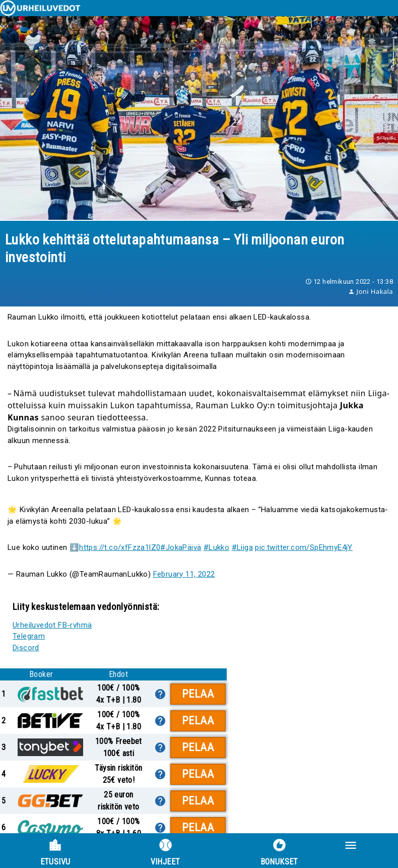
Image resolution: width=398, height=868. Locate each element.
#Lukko (216, 547)
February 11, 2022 (184, 574)
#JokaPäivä (181, 547)
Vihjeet (165, 852)
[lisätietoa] (160, 694)
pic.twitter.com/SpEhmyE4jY (304, 547)
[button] (369, 851)
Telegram (29, 636)
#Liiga (242, 547)
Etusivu (55, 852)
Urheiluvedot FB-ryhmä (52, 625)
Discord (26, 648)
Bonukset (279, 852)
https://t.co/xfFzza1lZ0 (120, 547)
